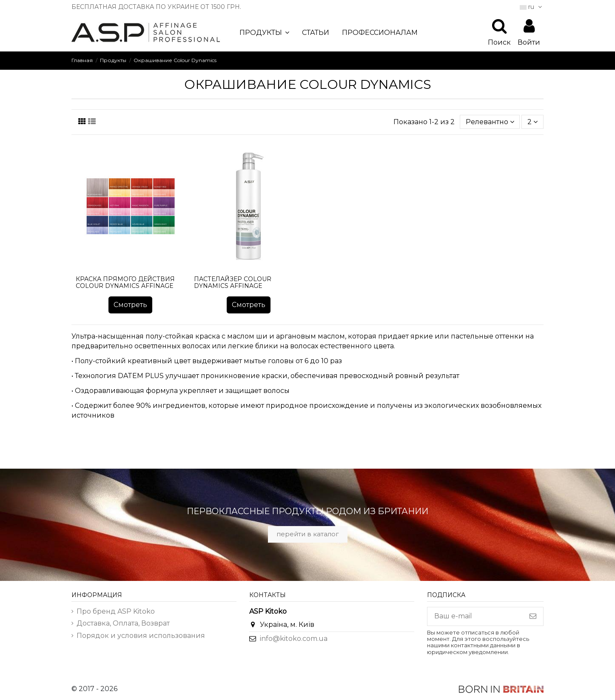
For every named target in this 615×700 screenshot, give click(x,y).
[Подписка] (533, 616)
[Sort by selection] (490, 122)
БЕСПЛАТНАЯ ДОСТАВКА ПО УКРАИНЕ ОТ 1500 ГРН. (156, 7)
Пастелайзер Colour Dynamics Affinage (233, 283)
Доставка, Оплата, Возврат (123, 623)
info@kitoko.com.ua (294, 639)
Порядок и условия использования (141, 636)
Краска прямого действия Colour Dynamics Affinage (125, 283)
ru (532, 7)
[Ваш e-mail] (475, 616)
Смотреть (130, 305)
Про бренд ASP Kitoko (116, 611)
